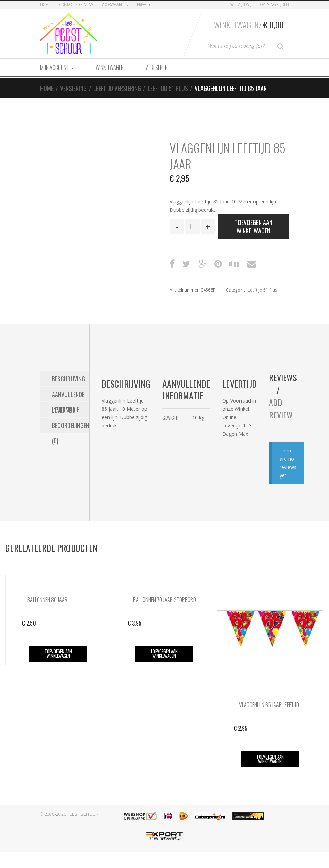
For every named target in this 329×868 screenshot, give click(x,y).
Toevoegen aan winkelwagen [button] (58, 653)
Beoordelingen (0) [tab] (70, 427)
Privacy (144, 4)
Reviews (283, 377)
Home (45, 4)
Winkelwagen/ (249, 25)
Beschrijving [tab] (68, 379)
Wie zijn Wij (241, 4)
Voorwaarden (115, 4)
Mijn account (57, 67)
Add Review (281, 408)
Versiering (73, 88)
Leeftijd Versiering (117, 88)
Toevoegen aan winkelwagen (253, 227)
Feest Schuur (83, 814)
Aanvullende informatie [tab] (68, 396)
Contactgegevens (76, 4)
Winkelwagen (110, 67)
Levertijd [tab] (64, 410)
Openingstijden (275, 4)
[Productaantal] (192, 227)
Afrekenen (157, 67)
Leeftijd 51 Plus (168, 88)
